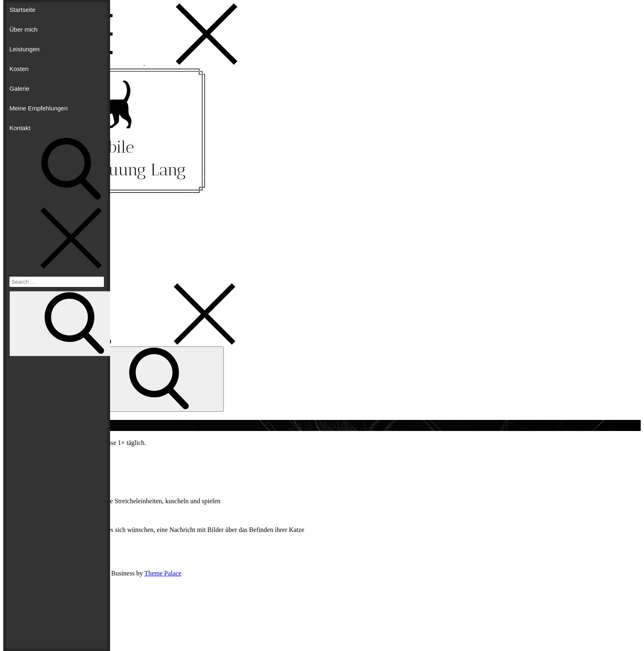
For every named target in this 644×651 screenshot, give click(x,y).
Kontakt (20, 128)
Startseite (22, 10)
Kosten (19, 69)
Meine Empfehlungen (39, 108)
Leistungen (24, 49)
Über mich (23, 29)
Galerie (19, 88)
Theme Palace (163, 573)
